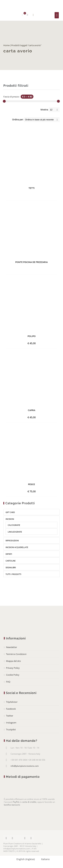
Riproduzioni (12, 541)
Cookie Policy (13, 675)
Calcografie (14, 525)
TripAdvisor (12, 702)
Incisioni (10, 519)
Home (7, 45)
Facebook (11, 709)
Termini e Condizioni (16, 654)
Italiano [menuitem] (45, 859)
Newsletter (12, 647)
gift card (10, 512)
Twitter (10, 716)
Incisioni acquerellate (17, 547)
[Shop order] (42, 120)
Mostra (33, 15)
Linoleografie (15, 532)
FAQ (8, 682)
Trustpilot (11, 729)
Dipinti (9, 554)
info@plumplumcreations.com (25, 766)
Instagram (11, 723)
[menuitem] (24, 859)
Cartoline (10, 561)
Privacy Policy (13, 668)
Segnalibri (11, 567)
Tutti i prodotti (13, 574)
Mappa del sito (13, 661)
